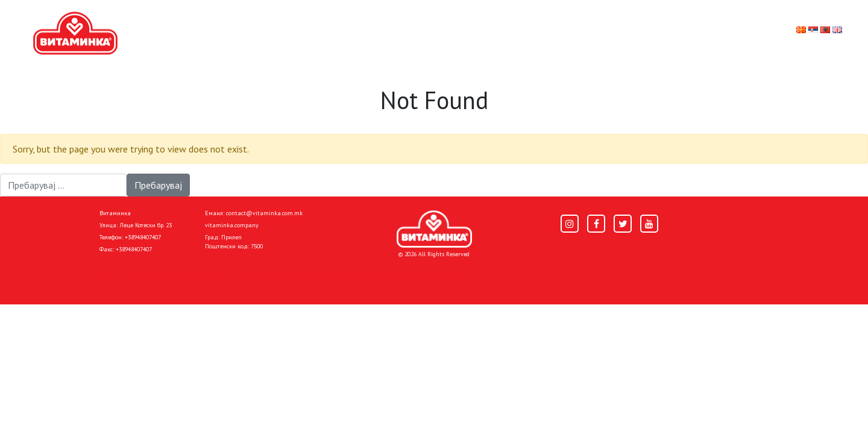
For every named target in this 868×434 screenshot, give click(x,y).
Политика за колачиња (259, 275)
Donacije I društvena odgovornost (386, 275)
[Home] (434, 229)
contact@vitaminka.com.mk (264, 213)
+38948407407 (143, 237)
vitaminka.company (232, 225)
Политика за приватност (151, 275)
